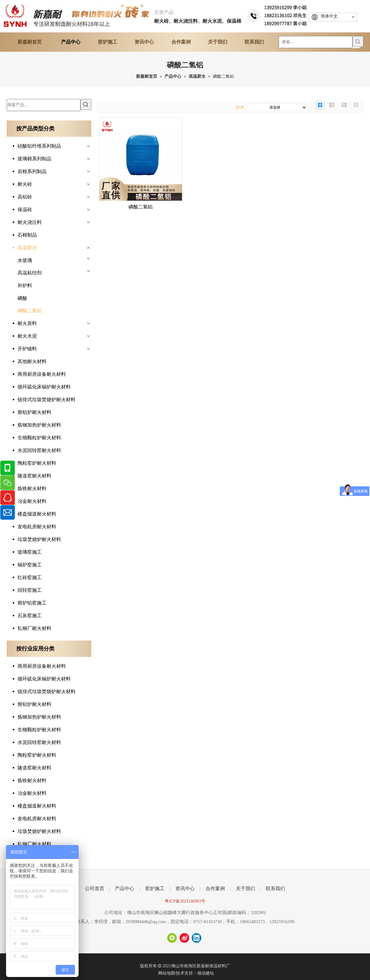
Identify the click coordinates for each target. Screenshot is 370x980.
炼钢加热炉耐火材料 (39, 425)
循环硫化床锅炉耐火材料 (44, 387)
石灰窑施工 (30, 616)
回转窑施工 (30, 590)
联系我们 (275, 888)
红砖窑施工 (30, 577)
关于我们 (245, 888)
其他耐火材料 (32, 361)
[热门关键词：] (358, 41)
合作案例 (215, 888)
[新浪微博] (184, 938)
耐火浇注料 (30, 222)
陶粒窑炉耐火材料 (37, 463)
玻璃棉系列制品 (34, 159)
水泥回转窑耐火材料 (39, 450)
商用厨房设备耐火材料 (42, 374)
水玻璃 (25, 260)
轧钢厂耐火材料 (34, 628)
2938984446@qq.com (146, 922)
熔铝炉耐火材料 (34, 412)
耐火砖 (25, 184)
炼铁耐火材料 (32, 488)
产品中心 (125, 888)
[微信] (172, 938)
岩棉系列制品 (32, 171)
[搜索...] (316, 42)
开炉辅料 (27, 349)
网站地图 (167, 973)
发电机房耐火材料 (37, 527)
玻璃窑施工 (30, 552)
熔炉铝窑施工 (32, 603)
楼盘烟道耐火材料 (37, 514)
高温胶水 (27, 248)
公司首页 (95, 888)
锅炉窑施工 (30, 565)
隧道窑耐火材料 (34, 476)
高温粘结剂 (30, 273)
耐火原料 (27, 323)
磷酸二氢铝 (30, 311)
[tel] (277, 15)
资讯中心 (185, 888)
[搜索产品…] (44, 105)
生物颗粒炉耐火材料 (39, 438)
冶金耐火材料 (32, 501)
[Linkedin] (196, 938)
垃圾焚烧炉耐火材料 (39, 539)
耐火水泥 (27, 336)
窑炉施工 (155, 888)
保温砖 (25, 210)
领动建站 (206, 973)
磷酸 (22, 298)
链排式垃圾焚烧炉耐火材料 (47, 400)
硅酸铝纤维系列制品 (39, 146)
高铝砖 (25, 197)
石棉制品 (27, 235)
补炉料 (25, 285)
